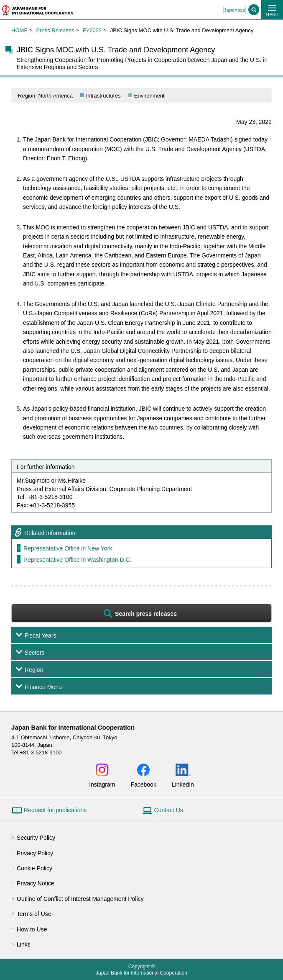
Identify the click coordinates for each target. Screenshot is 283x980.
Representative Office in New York (68, 548)
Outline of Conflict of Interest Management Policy (80, 899)
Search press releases (146, 614)
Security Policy (36, 838)
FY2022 (92, 30)
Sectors (34, 653)
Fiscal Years (40, 635)
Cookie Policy (34, 868)
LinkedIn (183, 784)
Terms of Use (34, 914)
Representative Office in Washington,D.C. (77, 560)
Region (34, 670)
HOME (19, 30)
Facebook (143, 784)
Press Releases (55, 30)
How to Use (32, 929)
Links (24, 944)
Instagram (102, 784)
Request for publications (55, 810)
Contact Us (169, 810)
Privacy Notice (35, 883)
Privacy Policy (35, 853)
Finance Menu (43, 687)
